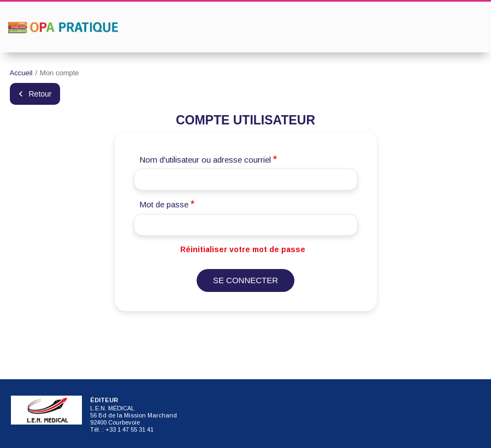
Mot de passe (164, 204)
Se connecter (245, 280)
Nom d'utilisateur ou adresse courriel (205, 160)
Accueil (21, 73)
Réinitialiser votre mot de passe (243, 249)
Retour (40, 94)
